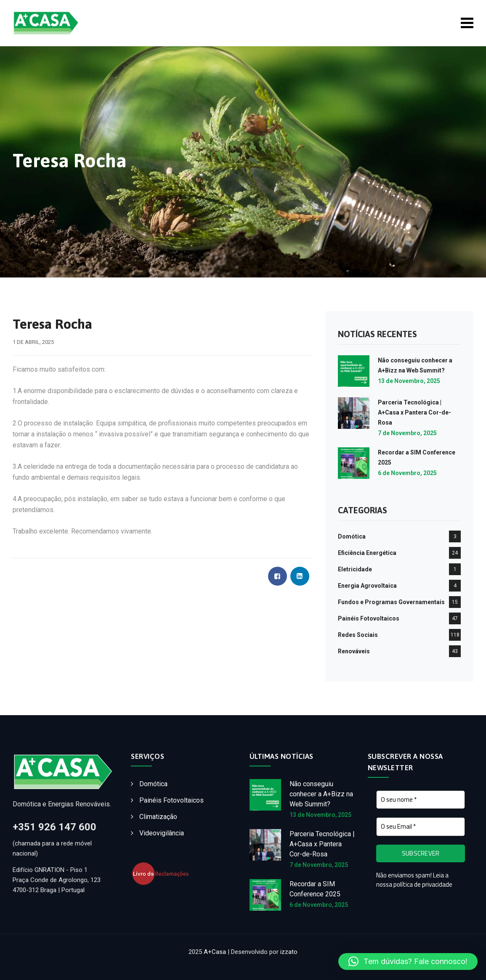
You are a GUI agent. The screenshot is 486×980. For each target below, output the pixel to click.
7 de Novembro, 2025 (407, 433)
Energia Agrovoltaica (367, 586)
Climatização (158, 817)
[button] (408, 962)
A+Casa (215, 952)
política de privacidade (423, 885)
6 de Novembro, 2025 (407, 473)
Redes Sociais (358, 635)
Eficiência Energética (367, 553)
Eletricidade (355, 569)
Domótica (352, 536)
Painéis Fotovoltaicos (369, 618)
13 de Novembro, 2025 (409, 381)
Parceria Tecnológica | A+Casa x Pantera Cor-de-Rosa (414, 412)
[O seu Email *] (421, 827)
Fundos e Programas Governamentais (391, 602)
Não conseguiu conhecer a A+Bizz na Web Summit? (321, 794)
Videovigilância (162, 833)
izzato (289, 952)
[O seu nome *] (421, 800)
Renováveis (354, 651)
